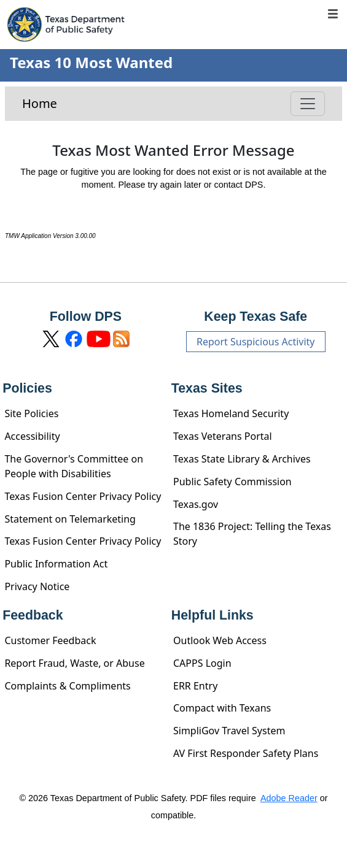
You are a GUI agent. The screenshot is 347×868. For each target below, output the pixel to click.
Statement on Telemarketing (70, 519)
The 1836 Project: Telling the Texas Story (252, 534)
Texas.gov (196, 504)
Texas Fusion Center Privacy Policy (83, 496)
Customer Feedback (50, 640)
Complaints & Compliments (67, 686)
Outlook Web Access (220, 640)
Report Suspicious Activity (256, 342)
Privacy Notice (37, 586)
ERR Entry (195, 686)
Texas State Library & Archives (242, 459)
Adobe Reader (289, 798)
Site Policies (31, 413)
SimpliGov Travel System (229, 731)
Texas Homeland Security (231, 413)
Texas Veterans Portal (223, 436)
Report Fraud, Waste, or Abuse (74, 663)
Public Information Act (56, 564)
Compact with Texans (222, 708)
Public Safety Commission (232, 482)
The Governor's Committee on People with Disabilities (74, 466)
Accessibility (32, 436)
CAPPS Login (202, 663)
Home (40, 103)
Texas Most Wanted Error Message (173, 151)
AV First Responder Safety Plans (246, 753)
